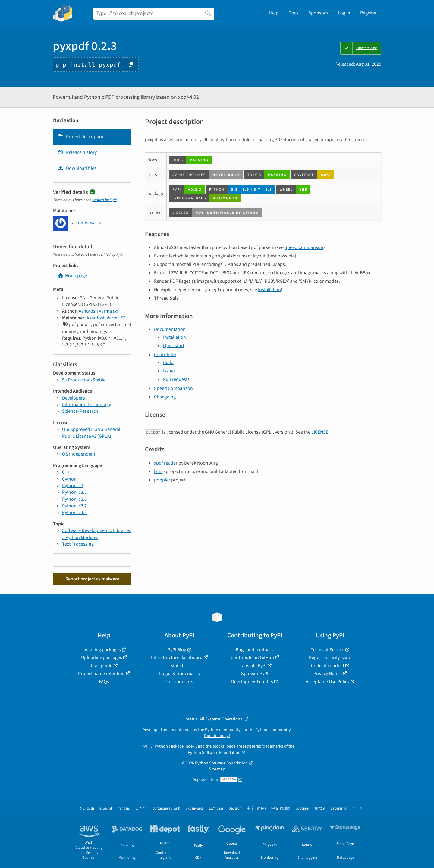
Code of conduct (328, 666)
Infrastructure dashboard (177, 658)
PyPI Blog (177, 650)
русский (302, 809)
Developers (74, 398)
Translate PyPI (252, 666)
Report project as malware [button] (92, 579)
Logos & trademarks (179, 674)
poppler (162, 480)
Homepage (72, 276)
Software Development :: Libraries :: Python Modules (97, 534)
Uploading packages (102, 658)
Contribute (165, 355)
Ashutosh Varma (95, 311)
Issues (169, 371)
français (123, 809)
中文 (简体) (256, 809)
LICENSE (320, 432)
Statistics (179, 666)
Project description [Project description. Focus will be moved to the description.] (81, 137)
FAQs (104, 682)
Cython (69, 479)
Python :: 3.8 (74, 512)
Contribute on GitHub (252, 658)
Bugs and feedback (255, 650)
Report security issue (330, 658)
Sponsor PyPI (255, 674)
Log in (344, 13)
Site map (217, 769)
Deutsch (235, 809)
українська (195, 809)
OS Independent (79, 454)
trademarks (273, 746)
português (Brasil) (166, 809)
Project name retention (101, 674)
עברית (320, 809)
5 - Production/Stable (84, 380)
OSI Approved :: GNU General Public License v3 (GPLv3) (91, 433)
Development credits (252, 682)
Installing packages (102, 650)
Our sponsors (179, 682)
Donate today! (217, 736)
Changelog (165, 397)
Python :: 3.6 (74, 499)
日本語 (141, 809)
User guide (102, 666)
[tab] (92, 137)
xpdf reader (166, 463)
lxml (158, 471)
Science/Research (80, 411)
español (106, 809)
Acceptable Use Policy (327, 682)
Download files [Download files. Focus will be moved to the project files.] (77, 168)
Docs (293, 13)
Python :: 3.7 (74, 506)
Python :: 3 (73, 486)
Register (368, 13)
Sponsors (318, 13)
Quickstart (174, 346)
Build (168, 362)
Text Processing (78, 544)
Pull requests (176, 379)
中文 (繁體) (281, 809)
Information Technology (86, 405)
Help (274, 13)
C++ (66, 472)
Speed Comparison (304, 247)
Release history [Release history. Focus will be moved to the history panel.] (77, 152)
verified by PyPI (104, 200)
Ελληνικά (216, 809)
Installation (269, 290)
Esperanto (339, 809)
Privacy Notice (328, 674)
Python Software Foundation (214, 753)
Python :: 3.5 (74, 492)
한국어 (358, 809)
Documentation (170, 329)
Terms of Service (327, 650)
